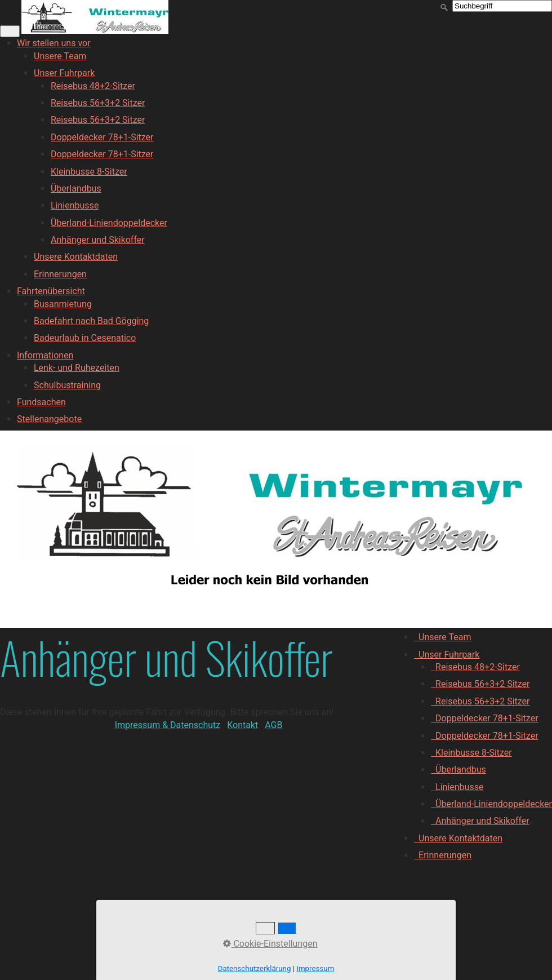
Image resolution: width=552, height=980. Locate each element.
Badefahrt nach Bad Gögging (91, 321)
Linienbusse (75, 205)
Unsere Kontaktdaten (76, 257)
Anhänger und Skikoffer (98, 240)
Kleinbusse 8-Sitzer (89, 172)
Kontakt (242, 725)
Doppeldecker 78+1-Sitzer (102, 137)
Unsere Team (60, 56)
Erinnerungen (60, 274)
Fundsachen (41, 402)
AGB (273, 725)
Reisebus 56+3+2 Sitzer (98, 103)
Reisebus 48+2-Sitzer (93, 86)
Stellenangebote (49, 419)
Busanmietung (63, 304)
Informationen (45, 355)
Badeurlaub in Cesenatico (85, 338)
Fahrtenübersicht (51, 291)
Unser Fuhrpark (64, 73)
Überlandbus (76, 189)
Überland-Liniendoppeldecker (109, 223)
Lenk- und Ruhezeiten (77, 368)
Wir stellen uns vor (54, 43)
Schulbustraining (67, 385)
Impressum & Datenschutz (168, 725)
